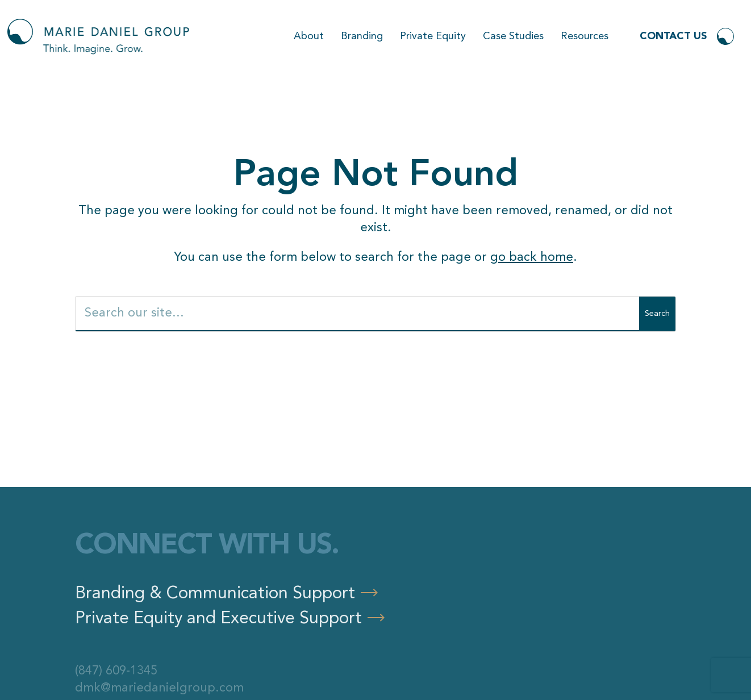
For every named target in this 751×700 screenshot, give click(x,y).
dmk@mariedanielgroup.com (159, 688)
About (309, 36)
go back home (532, 257)
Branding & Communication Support (215, 594)
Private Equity (433, 36)
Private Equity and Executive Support (218, 619)
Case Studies (513, 36)
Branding (362, 36)
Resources (585, 36)
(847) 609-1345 (116, 671)
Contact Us (673, 36)
